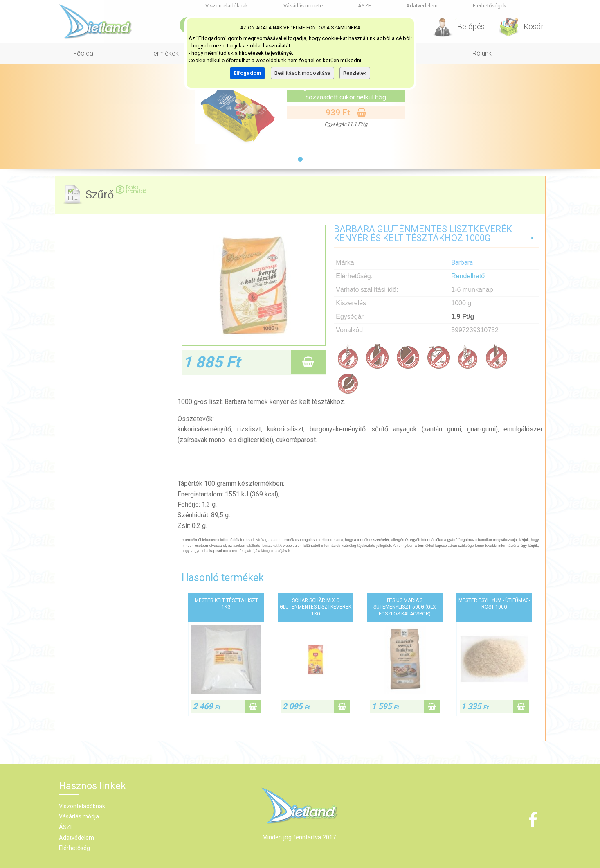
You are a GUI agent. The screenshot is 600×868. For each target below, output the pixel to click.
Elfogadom (247, 73)
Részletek (355, 73)
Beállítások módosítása (302, 73)
